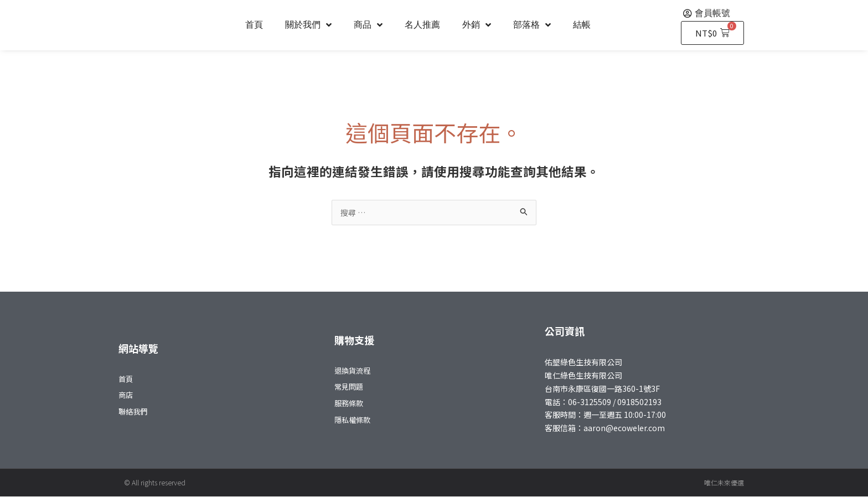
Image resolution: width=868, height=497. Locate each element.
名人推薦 (422, 25)
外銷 (477, 25)
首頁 (254, 25)
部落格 (532, 25)
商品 (368, 25)
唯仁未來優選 (724, 483)
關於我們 (308, 25)
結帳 (582, 25)
